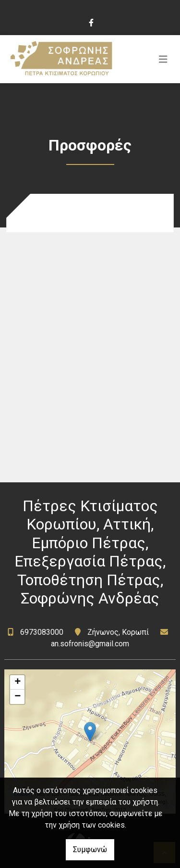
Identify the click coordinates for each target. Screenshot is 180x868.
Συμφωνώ (90, 849)
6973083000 (43, 632)
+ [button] (18, 682)
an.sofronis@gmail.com (90, 644)
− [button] (18, 697)
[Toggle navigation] (163, 59)
